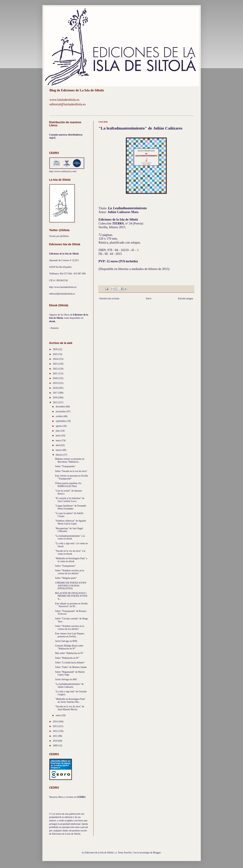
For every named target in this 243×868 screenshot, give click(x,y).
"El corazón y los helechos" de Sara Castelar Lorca (70, 500)
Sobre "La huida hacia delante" (70, 663)
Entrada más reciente (109, 299)
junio (58, 436)
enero (59, 715)
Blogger (157, 853)
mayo (59, 440)
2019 (56, 383)
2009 (56, 746)
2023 (56, 364)
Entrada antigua (185, 299)
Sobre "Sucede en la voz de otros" (71, 471)
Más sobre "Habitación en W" (69, 653)
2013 (56, 726)
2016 (56, 398)
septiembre (61, 421)
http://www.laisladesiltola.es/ (63, 287)
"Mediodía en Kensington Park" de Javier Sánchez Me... (70, 700)
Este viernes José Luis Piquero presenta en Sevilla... (70, 635)
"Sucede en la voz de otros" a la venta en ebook (70, 552)
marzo (59, 450)
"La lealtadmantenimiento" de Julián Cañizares (69, 685)
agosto (59, 426)
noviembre (61, 412)
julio (58, 431)
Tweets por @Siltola (59, 236)
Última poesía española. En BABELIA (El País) (68, 485)
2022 (56, 369)
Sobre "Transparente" (65, 466)
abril (58, 445)
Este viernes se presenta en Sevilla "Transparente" (71, 477)
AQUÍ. (53, 138)
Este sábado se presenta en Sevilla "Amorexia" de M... (71, 605)
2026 (56, 349)
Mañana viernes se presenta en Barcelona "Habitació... (70, 460)
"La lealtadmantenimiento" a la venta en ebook (70, 537)
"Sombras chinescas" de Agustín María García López (70, 522)
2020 (56, 378)
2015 (56, 402)
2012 (56, 731)
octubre (60, 416)
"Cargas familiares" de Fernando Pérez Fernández (71, 507)
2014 (56, 722)
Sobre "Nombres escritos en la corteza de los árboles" (69, 572)
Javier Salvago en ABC (66, 679)
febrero (59, 455)
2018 (56, 388)
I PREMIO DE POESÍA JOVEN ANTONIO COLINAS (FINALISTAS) (71, 586)
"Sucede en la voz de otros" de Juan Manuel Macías (70, 708)
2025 (56, 354)
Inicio (149, 299)
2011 (55, 736)
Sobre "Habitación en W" (67, 658)
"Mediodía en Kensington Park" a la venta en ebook (71, 560)
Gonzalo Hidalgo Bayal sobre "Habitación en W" (69, 647)
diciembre (61, 407)
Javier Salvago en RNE (66, 641)
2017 (56, 393)
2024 (56, 359)
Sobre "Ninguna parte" (66, 578)
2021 (56, 373)
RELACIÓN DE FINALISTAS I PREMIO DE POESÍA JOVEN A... (71, 596)
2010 (56, 741)
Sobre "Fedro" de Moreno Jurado (71, 667)
